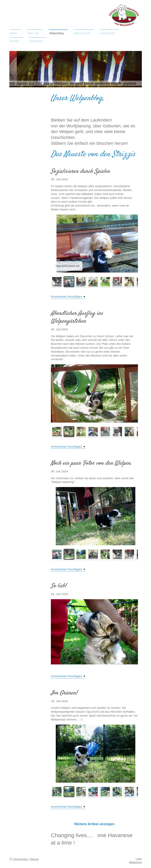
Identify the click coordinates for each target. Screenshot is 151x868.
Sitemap (34, 859)
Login (139, 859)
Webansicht (135, 862)
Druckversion (19, 859)
